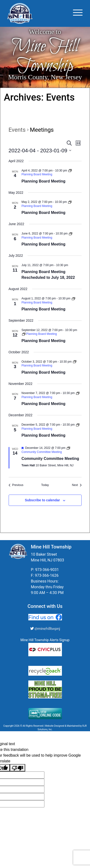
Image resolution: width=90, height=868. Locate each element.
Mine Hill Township (45, 56)
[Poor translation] (18, 768)
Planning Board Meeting (44, 181)
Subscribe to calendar (42, 500)
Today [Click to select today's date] (45, 485)
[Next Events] (77, 485)
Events (17, 130)
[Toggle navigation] (78, 13)
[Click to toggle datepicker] (40, 151)
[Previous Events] (16, 485)
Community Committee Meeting (50, 459)
